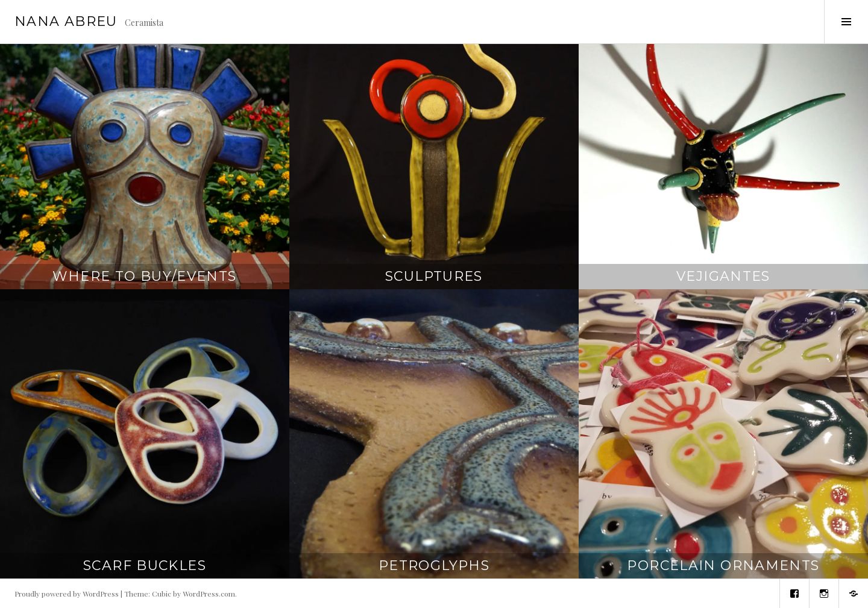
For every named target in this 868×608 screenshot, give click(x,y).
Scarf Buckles (145, 566)
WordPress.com (209, 594)
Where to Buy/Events (144, 276)
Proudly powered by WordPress (67, 594)
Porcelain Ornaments (723, 566)
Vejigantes (723, 276)
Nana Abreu (66, 21)
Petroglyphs (434, 566)
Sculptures (434, 276)
